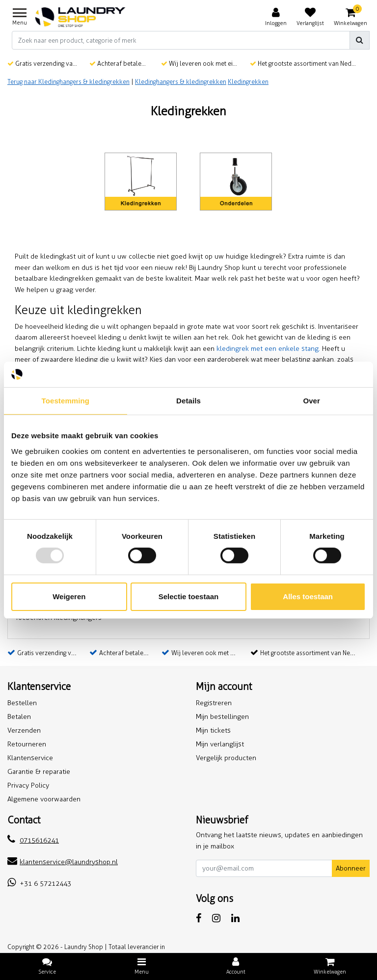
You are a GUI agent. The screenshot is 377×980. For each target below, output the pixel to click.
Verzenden (24, 730)
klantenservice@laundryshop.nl (63, 862)
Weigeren (69, 596)
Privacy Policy (28, 785)
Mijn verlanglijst (220, 744)
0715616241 (33, 840)
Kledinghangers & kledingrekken (181, 82)
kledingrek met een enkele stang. (268, 349)
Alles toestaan (308, 596)
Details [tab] (188, 401)
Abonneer (351, 868)
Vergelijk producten (226, 758)
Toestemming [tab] (66, 401)
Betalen (19, 717)
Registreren (214, 703)
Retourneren (27, 744)
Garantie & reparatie (39, 772)
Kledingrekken (248, 82)
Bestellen (22, 703)
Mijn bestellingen (222, 717)
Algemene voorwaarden (44, 799)
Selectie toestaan (189, 596)
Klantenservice (30, 758)
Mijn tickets (213, 730)
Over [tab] (311, 401)
